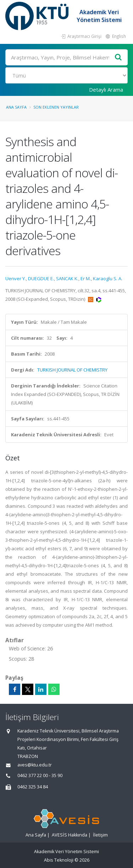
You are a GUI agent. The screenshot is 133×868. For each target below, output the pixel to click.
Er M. (86, 278)
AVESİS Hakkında (70, 835)
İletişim (100, 835)
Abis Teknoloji (59, 860)
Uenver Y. (16, 278)
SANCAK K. (67, 278)
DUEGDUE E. (41, 278)
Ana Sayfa (16, 107)
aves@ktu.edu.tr (35, 765)
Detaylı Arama (106, 90)
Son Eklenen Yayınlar (56, 107)
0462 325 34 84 (33, 787)
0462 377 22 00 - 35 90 (40, 775)
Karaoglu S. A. (108, 278)
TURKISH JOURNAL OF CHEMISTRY (72, 370)
